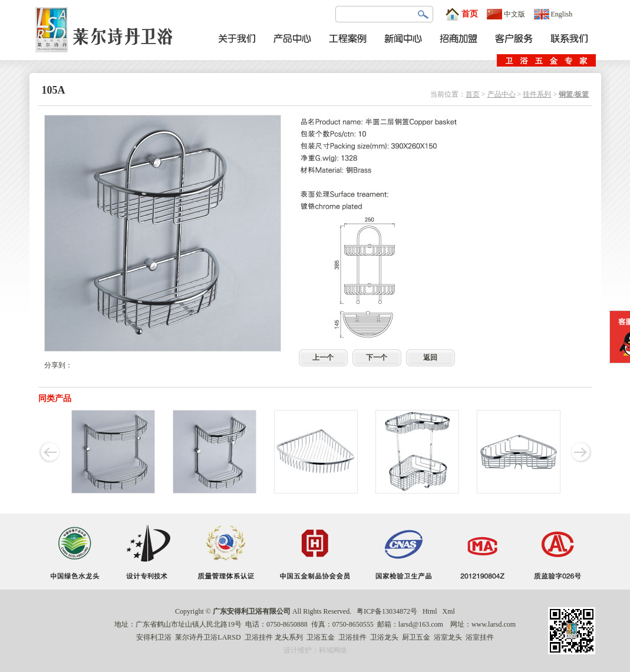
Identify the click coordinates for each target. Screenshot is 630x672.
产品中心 (502, 94)
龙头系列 (289, 637)
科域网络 (333, 650)
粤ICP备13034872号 (387, 611)
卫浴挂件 (259, 637)
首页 (461, 14)
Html (430, 611)
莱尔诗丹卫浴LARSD (208, 637)
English (553, 14)
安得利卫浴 (154, 637)
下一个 (377, 357)
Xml (449, 611)
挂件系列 (537, 94)
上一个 (323, 357)
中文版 (506, 14)
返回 (430, 357)
